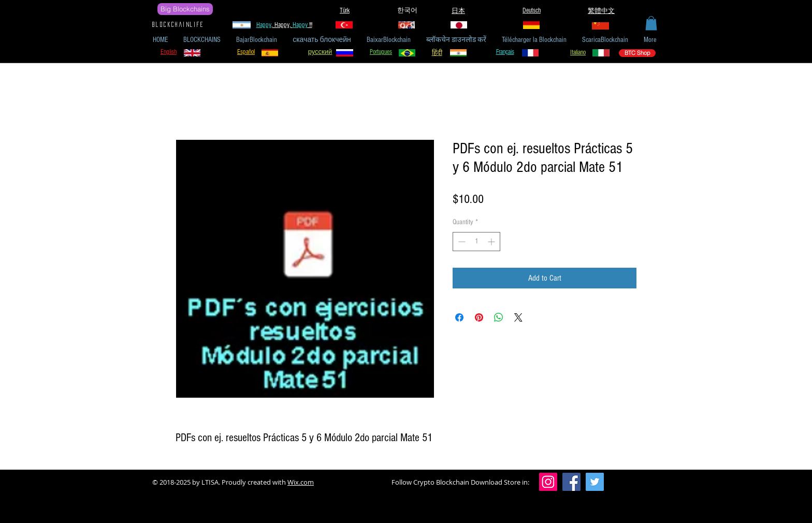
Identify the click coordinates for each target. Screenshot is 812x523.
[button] (651, 23)
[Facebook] (571, 482)
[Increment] (492, 242)
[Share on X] (518, 317)
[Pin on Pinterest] (479, 317)
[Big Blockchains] (185, 9)
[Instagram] (548, 482)
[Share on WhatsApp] (499, 317)
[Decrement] (461, 242)
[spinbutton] (476, 242)
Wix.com (301, 482)
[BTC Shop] (637, 53)
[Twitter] (595, 482)
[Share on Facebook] (459, 317)
